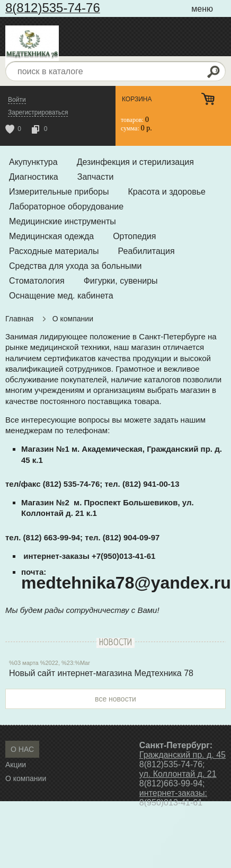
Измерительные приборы (59, 192)
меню (202, 9)
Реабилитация (146, 251)
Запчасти (96, 177)
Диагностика (34, 177)
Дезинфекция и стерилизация (135, 162)
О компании (73, 319)
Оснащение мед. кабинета (61, 296)
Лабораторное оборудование (66, 207)
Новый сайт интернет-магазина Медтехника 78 (101, 673)
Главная (19, 319)
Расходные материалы (54, 251)
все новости (115, 699)
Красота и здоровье (166, 192)
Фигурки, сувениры (121, 281)
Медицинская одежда (51, 236)
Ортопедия (134, 236)
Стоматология (37, 281)
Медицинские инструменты (63, 221)
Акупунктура (33, 162)
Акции (16, 765)
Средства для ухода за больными (75, 266)
